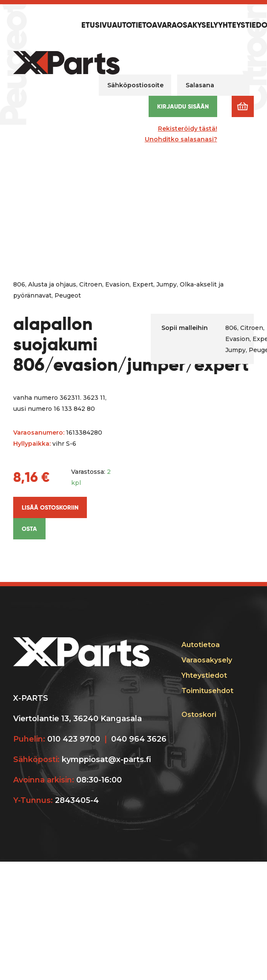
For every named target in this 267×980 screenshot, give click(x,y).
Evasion (117, 284)
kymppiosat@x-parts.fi (106, 759)
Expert (143, 284)
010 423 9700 (74, 739)
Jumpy (167, 284)
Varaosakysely (188, 26)
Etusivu (97, 26)
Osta (29, 529)
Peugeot (68, 295)
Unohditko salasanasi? (181, 139)
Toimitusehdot (207, 691)
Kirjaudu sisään (183, 106)
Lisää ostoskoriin (50, 507)
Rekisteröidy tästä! (188, 129)
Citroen (91, 284)
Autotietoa (135, 26)
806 (19, 284)
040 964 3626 (139, 739)
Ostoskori (199, 715)
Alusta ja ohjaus (52, 284)
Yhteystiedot (204, 675)
